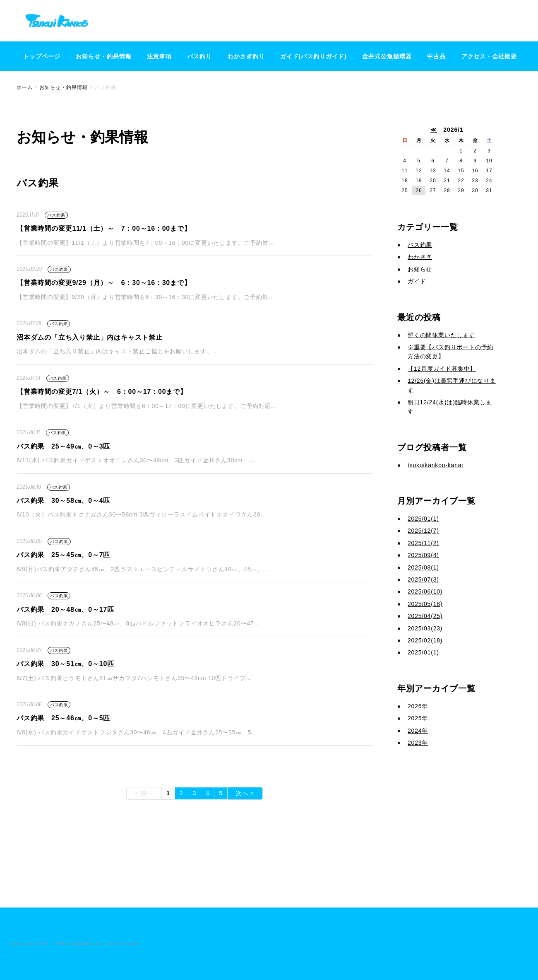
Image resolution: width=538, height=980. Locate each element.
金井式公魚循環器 (387, 56)
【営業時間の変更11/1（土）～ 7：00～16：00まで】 (104, 228)
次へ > (245, 793)
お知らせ (420, 269)
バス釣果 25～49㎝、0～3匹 (63, 446)
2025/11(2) (423, 543)
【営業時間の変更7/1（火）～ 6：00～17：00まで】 (102, 392)
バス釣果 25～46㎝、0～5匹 (63, 718)
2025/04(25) (425, 616)
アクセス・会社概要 (489, 56)
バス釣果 (56, 215)
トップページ (42, 56)
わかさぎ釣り (246, 56)
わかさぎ (420, 257)
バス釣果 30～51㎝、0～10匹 (65, 664)
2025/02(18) (425, 640)
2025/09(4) (423, 555)
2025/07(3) (423, 579)
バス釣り (199, 56)
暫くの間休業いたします (441, 335)
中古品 (436, 56)
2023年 (418, 743)
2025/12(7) (423, 531)
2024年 (418, 731)
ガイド (417, 281)
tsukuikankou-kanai (435, 465)
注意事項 (159, 56)
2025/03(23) (425, 628)
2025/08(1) (423, 567)
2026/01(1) (423, 519)
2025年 (418, 718)
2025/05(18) (425, 604)
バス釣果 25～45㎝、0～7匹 (63, 555)
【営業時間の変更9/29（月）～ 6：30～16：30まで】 (104, 283)
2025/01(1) (423, 652)
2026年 (418, 706)
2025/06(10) (425, 591)
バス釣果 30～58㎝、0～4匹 (63, 501)
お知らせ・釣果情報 (104, 56)
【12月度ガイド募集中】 (442, 369)
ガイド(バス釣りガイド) (313, 56)
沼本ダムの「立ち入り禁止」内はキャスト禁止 (90, 337)
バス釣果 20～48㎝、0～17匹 (65, 609)
